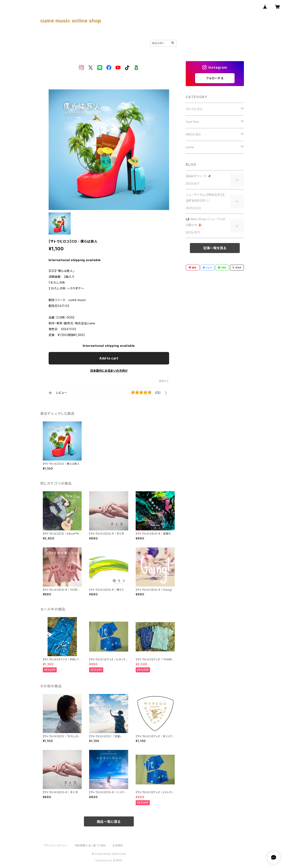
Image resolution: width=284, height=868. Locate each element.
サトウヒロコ (194, 109)
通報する (164, 381)
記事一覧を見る (215, 248)
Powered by (109, 860)
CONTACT (127, 43)
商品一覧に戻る (109, 822)
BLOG (81, 43)
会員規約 (118, 845)
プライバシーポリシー (56, 845)
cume (190, 147)
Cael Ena (192, 122)
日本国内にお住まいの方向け (109, 371)
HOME (45, 43)
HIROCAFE (193, 134)
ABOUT (63, 43)
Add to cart (109, 358)
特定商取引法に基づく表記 (90, 845)
